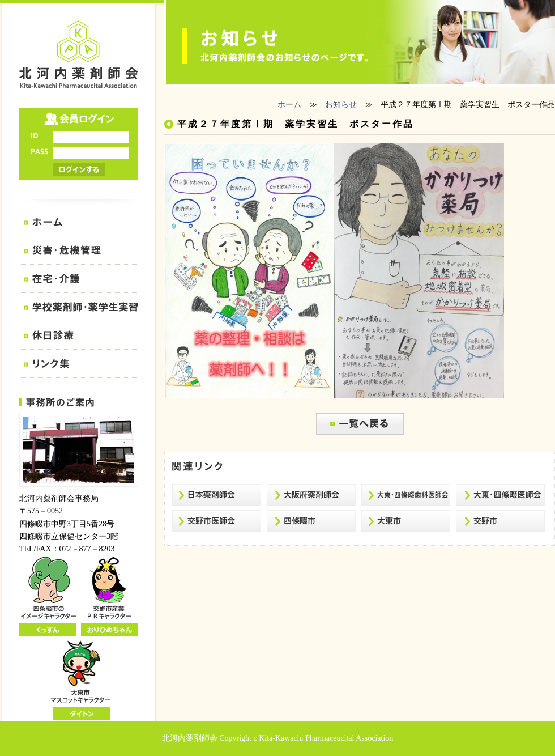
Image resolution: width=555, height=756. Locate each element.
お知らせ (341, 105)
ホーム (289, 105)
